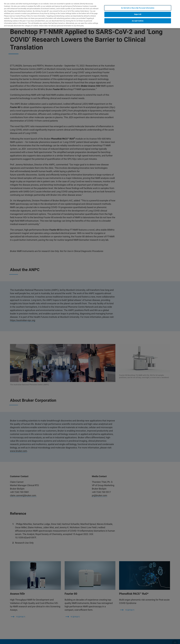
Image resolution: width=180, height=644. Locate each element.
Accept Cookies (138, 21)
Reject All (138, 14)
